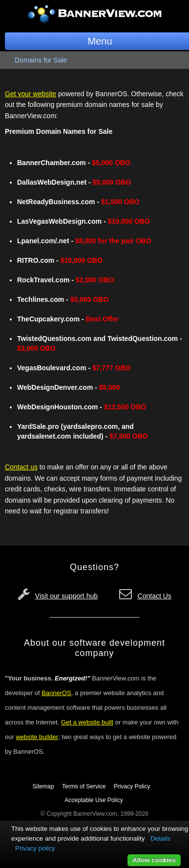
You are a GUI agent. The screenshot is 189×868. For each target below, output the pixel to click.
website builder (37, 737)
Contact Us (155, 596)
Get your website (31, 94)
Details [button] (160, 838)
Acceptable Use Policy (94, 800)
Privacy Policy (132, 786)
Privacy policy (35, 848)
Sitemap (43, 786)
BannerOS (56, 693)
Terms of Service (84, 786)
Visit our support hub (66, 596)
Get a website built (87, 722)
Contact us (21, 467)
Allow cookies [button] (154, 860)
